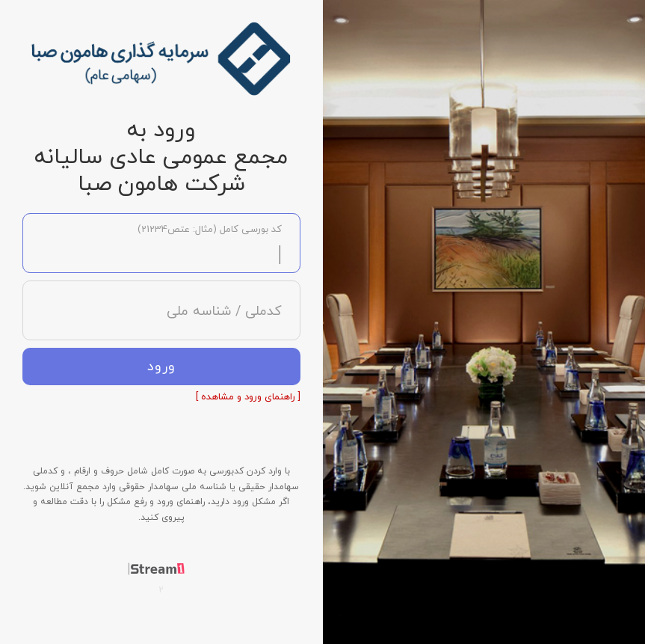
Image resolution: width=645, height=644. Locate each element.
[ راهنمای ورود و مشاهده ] (248, 397)
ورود (161, 367)
